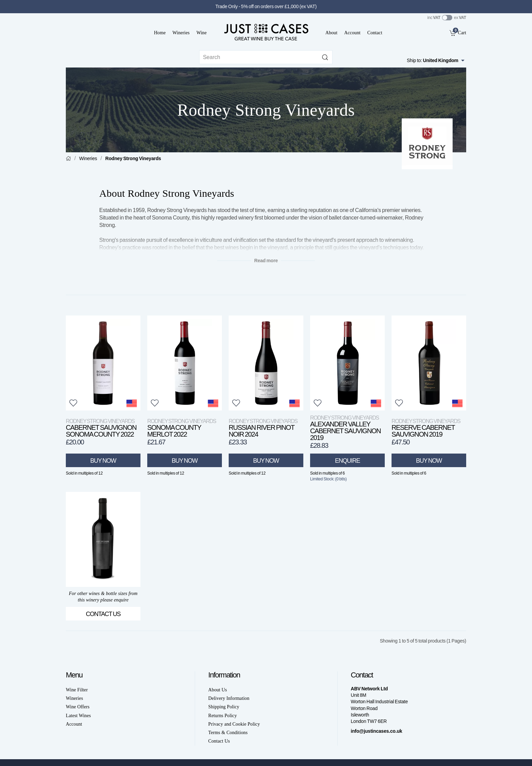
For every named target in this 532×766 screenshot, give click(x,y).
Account (352, 33)
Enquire (347, 461)
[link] (458, 33)
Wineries (181, 33)
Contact (375, 33)
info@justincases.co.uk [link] (377, 731)
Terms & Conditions (228, 733)
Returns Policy (223, 716)
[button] (73, 403)
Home (160, 33)
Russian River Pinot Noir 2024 (263, 428)
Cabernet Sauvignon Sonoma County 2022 (101, 428)
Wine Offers (78, 707)
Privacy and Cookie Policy (234, 724)
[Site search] (266, 57)
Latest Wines (78, 716)
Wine (202, 33)
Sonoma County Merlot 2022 (182, 428)
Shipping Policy (224, 707)
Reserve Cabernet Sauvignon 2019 (426, 428)
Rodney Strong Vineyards (133, 158)
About (331, 33)
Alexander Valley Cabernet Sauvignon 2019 (345, 428)
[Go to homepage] (266, 32)
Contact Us (103, 614)
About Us (218, 690)
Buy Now (103, 461)
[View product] (103, 363)
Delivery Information (229, 698)
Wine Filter (77, 690)
